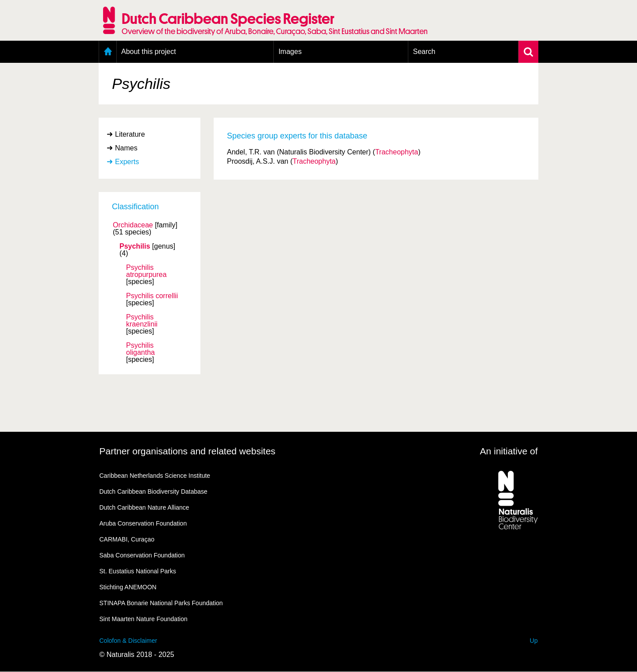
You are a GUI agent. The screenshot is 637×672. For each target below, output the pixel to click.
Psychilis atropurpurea (146, 271)
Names (126, 148)
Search (424, 52)
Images (290, 52)
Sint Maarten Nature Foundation (144, 619)
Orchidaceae (133, 225)
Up (534, 641)
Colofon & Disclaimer (129, 641)
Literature (130, 134)
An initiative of (509, 451)
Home (108, 52)
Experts (127, 162)
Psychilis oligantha (140, 349)
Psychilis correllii (152, 296)
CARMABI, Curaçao (127, 539)
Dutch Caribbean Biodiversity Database (153, 492)
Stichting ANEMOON (128, 587)
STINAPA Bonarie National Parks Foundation (161, 603)
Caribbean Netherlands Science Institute (155, 476)
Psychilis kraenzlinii (142, 321)
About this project (149, 52)
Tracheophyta (397, 152)
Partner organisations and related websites (188, 451)
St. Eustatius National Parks (138, 571)
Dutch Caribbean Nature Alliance (144, 507)
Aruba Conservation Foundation (143, 523)
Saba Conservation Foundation (142, 555)
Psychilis (135, 246)
